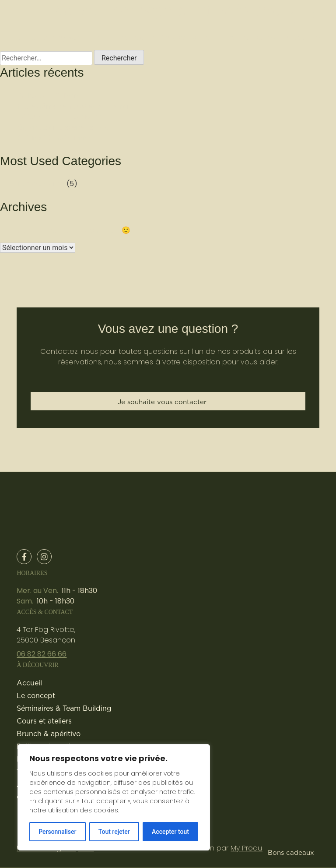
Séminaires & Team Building (64, 708)
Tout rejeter (114, 832)
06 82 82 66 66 (42, 654)
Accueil (29, 683)
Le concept (36, 695)
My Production (255, 848)
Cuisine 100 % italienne (54, 138)
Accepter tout (170, 832)
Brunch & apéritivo (49, 734)
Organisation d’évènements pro (66, 127)
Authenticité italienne (50, 96)
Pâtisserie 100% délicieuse (59, 117)
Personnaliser (57, 832)
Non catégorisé (41, 184)
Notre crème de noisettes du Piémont (75, 106)
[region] (114, 797)
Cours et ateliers (44, 721)
